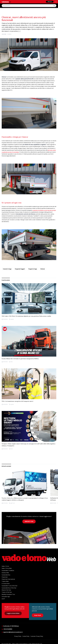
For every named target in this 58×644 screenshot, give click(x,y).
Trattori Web (5, 581)
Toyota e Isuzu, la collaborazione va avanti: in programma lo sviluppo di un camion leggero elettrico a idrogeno (25, 499)
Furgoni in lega (33, 269)
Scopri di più (38, 615)
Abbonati (50, 2)
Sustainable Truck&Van (8, 571)
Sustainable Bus (6, 575)
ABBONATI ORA (29, 521)
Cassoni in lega (7, 269)
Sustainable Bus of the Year (9, 588)
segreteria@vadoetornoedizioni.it (12, 632)
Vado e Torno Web (7, 568)
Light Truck (12, 503)
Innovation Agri (6, 597)
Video (12, 362)
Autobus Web (5, 573)
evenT (3, 599)
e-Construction (6, 584)
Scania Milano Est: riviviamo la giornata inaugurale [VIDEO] (20, 359)
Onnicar (43, 269)
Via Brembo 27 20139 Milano (10, 626)
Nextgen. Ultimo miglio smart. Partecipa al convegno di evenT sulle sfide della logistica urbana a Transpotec (28, 445)
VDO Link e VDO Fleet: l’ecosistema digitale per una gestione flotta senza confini (26, 316)
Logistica (12, 319)
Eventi (12, 449)
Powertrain (5, 577)
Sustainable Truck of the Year (10, 586)
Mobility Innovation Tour (8, 594)
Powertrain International (8, 579)
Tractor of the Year (7, 592)
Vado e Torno (5, 566)
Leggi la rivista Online (13, 613)
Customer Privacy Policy (37, 636)
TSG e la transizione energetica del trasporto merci (17, 401)
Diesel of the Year (6, 590)
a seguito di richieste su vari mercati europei (44, 210)
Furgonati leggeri (20, 269)
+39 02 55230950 (7, 629)
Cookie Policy (26, 636)
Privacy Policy (18, 636)
